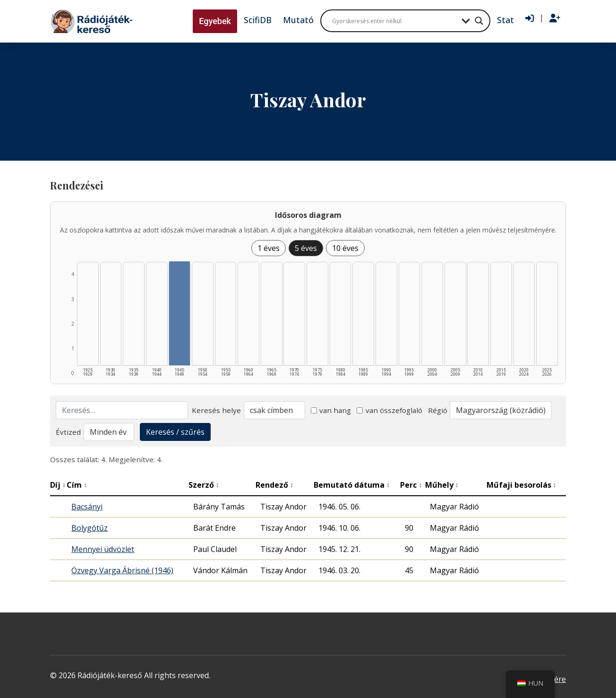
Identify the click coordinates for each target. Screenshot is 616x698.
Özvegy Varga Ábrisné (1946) (122, 570)
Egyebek (215, 21)
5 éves (306, 248)
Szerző (204, 485)
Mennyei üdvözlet (103, 549)
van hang (331, 410)
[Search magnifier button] (479, 21)
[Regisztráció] (555, 18)
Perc (411, 485)
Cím (77, 485)
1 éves (269, 248)
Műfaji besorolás (522, 485)
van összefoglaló (389, 410)
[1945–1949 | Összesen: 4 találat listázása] (180, 313)
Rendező (274, 485)
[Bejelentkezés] (530, 18)
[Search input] (394, 21)
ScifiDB (258, 20)
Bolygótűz (90, 528)
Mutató (298, 20)
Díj (58, 485)
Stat (505, 20)
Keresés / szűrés (175, 432)
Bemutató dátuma (352, 485)
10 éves (345, 248)
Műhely (442, 485)
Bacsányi (87, 507)
